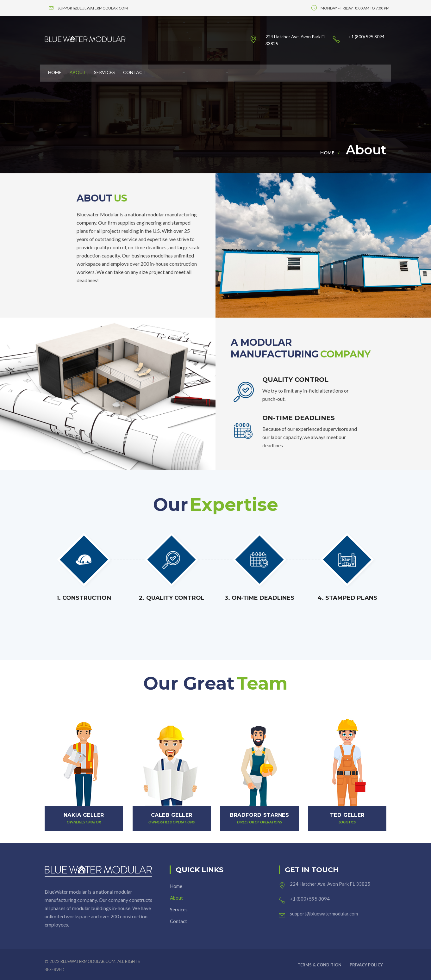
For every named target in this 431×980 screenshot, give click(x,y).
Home (327, 153)
